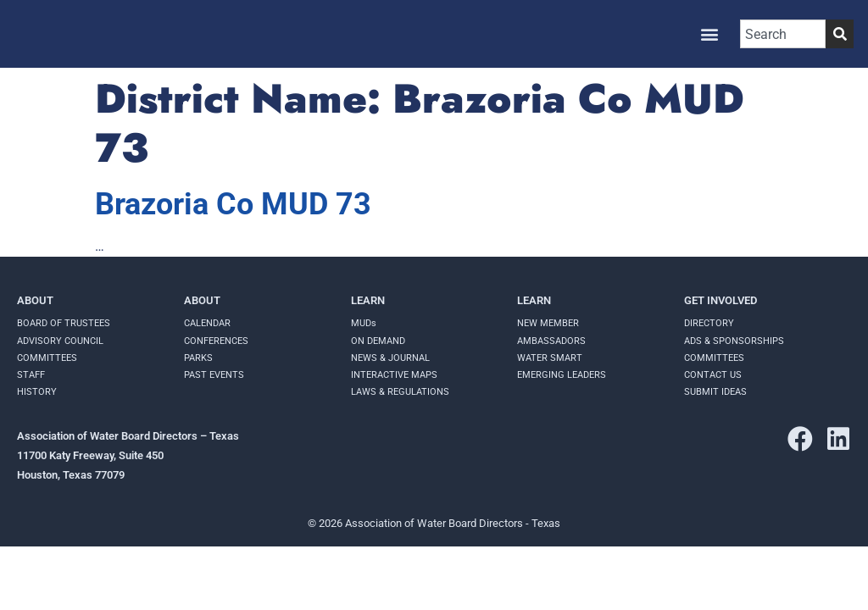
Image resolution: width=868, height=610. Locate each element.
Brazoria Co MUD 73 (233, 204)
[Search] (840, 34)
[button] (709, 34)
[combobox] (783, 34)
